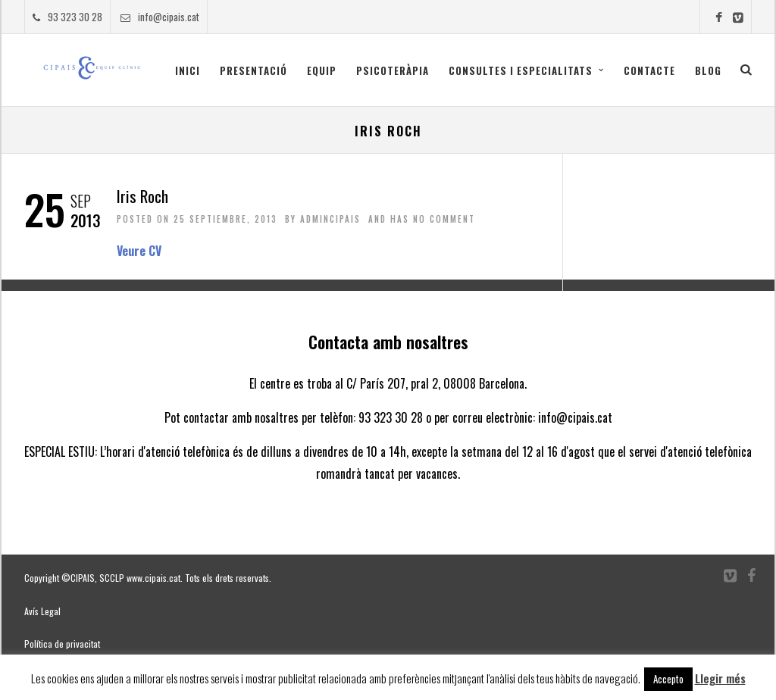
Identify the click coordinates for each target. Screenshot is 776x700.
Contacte (649, 70)
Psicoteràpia (393, 70)
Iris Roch (142, 196)
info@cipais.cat (160, 17)
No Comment (444, 219)
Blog (708, 70)
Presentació (253, 70)
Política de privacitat (62, 644)
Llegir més (720, 678)
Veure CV (139, 251)
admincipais (330, 219)
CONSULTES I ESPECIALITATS (521, 70)
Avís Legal (42, 611)
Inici (188, 70)
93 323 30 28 (67, 17)
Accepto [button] (668, 679)
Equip (322, 70)
